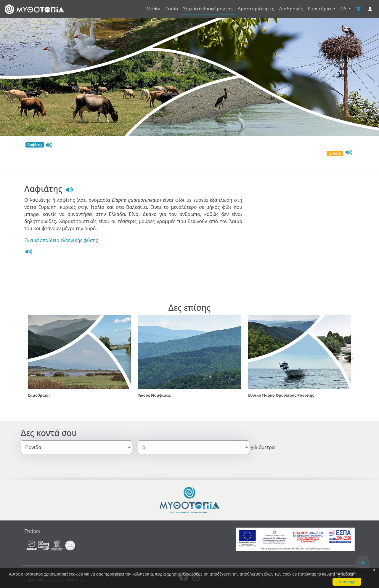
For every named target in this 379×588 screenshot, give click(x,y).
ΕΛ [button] (344, 8)
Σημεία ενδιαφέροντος (208, 8)
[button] (27, 359)
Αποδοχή (347, 582)
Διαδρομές (291, 8)
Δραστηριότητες (256, 8)
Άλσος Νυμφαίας (154, 395)
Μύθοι (153, 8)
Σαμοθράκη (39, 395)
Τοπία (172, 8)
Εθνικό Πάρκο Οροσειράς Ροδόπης (281, 395)
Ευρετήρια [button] (320, 8)
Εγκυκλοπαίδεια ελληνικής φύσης (61, 240)
